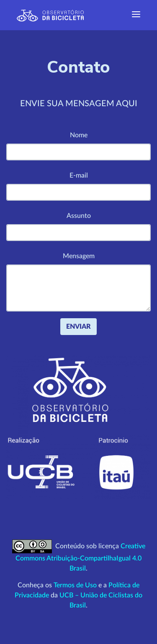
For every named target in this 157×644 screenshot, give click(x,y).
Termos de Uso (75, 585)
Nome (79, 135)
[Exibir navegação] (136, 15)
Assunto (79, 216)
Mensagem (79, 256)
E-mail (79, 175)
